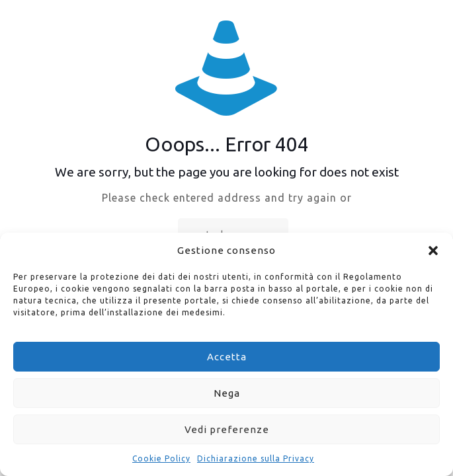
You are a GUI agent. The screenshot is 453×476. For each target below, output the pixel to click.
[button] (433, 251)
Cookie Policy (161, 458)
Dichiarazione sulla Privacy (256, 458)
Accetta (227, 357)
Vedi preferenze (227, 429)
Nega (227, 393)
